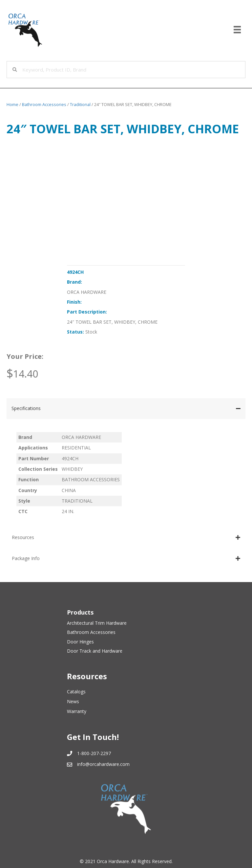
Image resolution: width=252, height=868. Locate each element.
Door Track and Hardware (95, 651)
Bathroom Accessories (44, 104)
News (73, 701)
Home (12, 104)
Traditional (80, 104)
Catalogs (76, 692)
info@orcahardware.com (103, 764)
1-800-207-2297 (94, 753)
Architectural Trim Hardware (97, 623)
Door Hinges (80, 642)
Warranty (77, 711)
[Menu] (237, 30)
